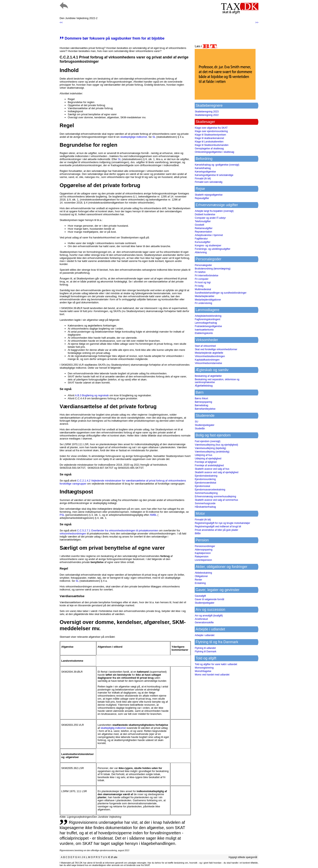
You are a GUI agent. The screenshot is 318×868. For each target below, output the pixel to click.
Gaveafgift (200, 596)
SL (154, 137)
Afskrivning (201, 252)
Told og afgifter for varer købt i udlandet (216, 664)
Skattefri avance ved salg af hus (212, 469)
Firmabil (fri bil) (203, 179)
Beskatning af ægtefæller (208, 376)
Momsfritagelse (203, 671)
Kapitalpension (203, 553)
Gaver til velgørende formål (209, 599)
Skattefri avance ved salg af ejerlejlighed (216, 472)
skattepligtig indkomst (113, 728)
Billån (198, 533)
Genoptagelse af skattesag (209, 149)
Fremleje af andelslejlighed (209, 465)
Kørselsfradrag (203, 168)
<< (61, 22)
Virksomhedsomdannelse (208, 363)
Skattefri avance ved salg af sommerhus (216, 500)
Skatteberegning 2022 (207, 115)
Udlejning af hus (203, 455)
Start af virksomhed (205, 346)
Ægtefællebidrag (204, 386)
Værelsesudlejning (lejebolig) (210, 448)
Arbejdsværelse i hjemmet (209, 235)
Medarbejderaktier (205, 296)
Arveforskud (201, 619)
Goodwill (199, 225)
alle (115, 857)
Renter (198, 580)
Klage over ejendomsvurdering (211, 131)
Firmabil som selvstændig (208, 182)
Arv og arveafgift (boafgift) (209, 616)
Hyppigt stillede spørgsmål (243, 857)
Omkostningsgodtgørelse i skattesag (214, 152)
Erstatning (200, 583)
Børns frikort (201, 398)
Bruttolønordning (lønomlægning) (213, 269)
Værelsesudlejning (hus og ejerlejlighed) (216, 445)
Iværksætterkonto (204, 330)
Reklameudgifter (204, 228)
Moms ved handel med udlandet (212, 675)
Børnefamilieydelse (205, 409)
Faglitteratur (201, 239)
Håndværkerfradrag (205, 507)
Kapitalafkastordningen (207, 360)
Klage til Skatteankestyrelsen (210, 135)
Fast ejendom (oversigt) (207, 441)
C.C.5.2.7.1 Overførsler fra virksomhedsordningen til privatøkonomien (118, 530)
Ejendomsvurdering (205, 479)
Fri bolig (199, 286)
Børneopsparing (203, 402)
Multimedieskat (203, 289)
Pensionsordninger (205, 546)
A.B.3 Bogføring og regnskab (92, 395)
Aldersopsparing (204, 550)
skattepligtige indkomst (134, 137)
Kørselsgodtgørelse (205, 172)
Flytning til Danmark (205, 652)
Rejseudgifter (202, 198)
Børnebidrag (201, 405)
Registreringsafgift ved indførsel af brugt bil (218, 527)
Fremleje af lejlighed (206, 462)
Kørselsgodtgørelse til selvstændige (214, 175)
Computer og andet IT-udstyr (210, 218)
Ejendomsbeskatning (206, 476)
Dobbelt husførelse (205, 214)
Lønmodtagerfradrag (206, 323)
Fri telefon (200, 272)
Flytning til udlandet (205, 648)
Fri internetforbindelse (206, 276)
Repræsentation (203, 232)
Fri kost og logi (203, 282)
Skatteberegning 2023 (207, 112)
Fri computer (201, 279)
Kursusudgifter (203, 242)
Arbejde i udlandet (205, 635)
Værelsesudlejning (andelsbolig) (212, 452)
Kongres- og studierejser (208, 246)
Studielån (200, 429)
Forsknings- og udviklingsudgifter (212, 249)
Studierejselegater (205, 425)
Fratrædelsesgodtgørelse (208, 326)
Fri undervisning (203, 303)
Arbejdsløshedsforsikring (208, 316)
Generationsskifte (204, 622)
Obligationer (201, 576)
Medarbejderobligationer (208, 300)
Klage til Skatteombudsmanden (212, 145)
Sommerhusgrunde (205, 503)
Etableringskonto (204, 333)
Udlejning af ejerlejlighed (208, 459)
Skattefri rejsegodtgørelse (209, 195)
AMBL (153, 515)
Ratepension (201, 557)
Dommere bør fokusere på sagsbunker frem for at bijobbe (112, 38)
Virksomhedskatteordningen (210, 356)
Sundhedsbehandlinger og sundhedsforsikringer (221, 293)
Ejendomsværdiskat (205, 483)
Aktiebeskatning (203, 573)
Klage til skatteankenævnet (209, 138)
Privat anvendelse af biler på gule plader (216, 530)
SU (196, 422)
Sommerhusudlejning (206, 493)
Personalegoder (203, 265)
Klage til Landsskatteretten (209, 142)
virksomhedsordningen (73, 534)
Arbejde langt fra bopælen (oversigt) (214, 211)
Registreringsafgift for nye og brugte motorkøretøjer (222, 523)
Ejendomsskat (202, 486)
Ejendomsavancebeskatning (210, 490)
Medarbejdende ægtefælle (209, 353)
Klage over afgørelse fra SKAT (211, 128)
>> (257, 22)
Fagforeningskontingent (207, 319)
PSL (62, 515)
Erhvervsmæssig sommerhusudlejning (215, 496)
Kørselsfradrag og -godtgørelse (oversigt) (217, 165)
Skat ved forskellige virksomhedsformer (216, 349)
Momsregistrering (204, 668)
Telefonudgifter (203, 221)
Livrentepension (203, 560)
